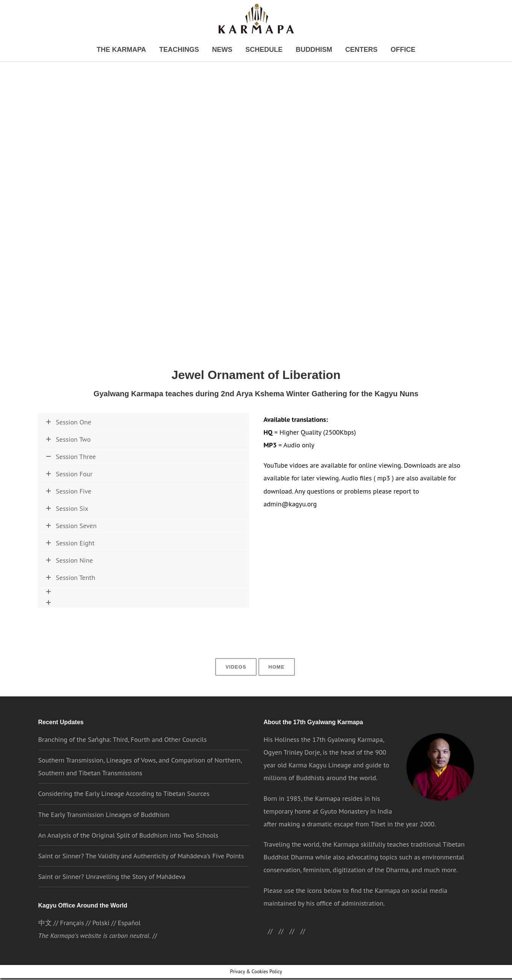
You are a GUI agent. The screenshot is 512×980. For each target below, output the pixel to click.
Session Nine (69, 587)
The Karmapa (137, 50)
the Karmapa (322, 813)
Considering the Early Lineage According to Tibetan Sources (124, 808)
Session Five (69, 517)
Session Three (71, 459)
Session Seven (71, 552)
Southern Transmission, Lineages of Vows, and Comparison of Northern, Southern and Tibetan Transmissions (140, 781)
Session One (68, 425)
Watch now (62, 479)
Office (385, 50)
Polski (101, 938)
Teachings (187, 50)
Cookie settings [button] (344, 967)
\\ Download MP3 (156, 479)
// (297, 945)
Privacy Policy (300, 967)
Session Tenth (71, 604)
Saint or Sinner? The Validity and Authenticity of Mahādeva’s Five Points (141, 870)
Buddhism (306, 50)
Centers (348, 50)
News (226, 50)
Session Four (69, 500)
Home (276, 680)
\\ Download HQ (104, 479)
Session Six (67, 535)
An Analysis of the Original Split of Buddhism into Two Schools (129, 849)
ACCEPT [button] (385, 968)
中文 (45, 938)
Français (72, 938)
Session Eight (70, 569)
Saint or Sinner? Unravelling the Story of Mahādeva (112, 891)
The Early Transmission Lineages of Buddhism (104, 829)
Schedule (262, 50)
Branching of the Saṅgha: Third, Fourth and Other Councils (122, 754)
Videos (236, 680)
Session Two (69, 442)
